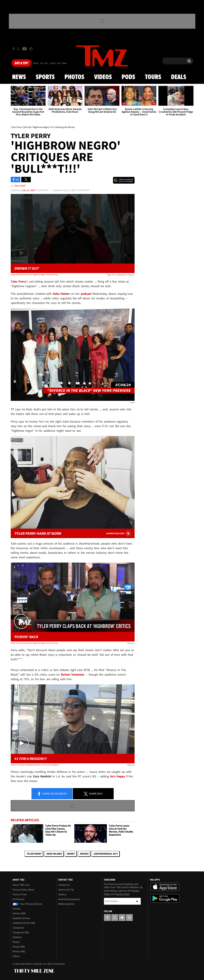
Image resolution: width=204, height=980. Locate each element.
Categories (18, 928)
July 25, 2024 (28, 190)
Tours (153, 77)
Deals (179, 77)
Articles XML (19, 913)
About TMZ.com (21, 885)
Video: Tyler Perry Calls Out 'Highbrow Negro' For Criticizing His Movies (35, 275)
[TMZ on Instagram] (31, 49)
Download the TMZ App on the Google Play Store (165, 898)
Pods (128, 77)
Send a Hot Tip (66, 890)
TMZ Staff (20, 186)
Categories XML (21, 932)
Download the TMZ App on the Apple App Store (165, 887)
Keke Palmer (54, 854)
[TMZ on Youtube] (25, 49)
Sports (45, 77)
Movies (84, 854)
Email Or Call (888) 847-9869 (50, 63)
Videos (103, 77)
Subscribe (137, 901)
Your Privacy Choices (27, 904)
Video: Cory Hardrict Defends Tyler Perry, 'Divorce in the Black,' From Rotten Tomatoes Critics (35, 765)
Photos (74, 77)
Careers (62, 894)
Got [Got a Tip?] (22, 63)
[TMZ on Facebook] (14, 49)
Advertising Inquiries (69, 899)
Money (71, 854)
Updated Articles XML (24, 923)
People (16, 942)
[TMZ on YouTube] (122, 918)
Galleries (17, 937)
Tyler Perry (34, 854)
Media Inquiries (66, 904)
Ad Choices (19, 899)
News (19, 77)
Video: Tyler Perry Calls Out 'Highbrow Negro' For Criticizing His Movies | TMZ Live (35, 643)
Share (52, 794)
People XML (19, 947)
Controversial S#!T (105, 854)
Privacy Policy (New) (23, 890)
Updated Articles (21, 918)
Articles (17, 909)
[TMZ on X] (19, 49)
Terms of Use (20, 894)
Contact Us (64, 885)
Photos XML (19, 951)
